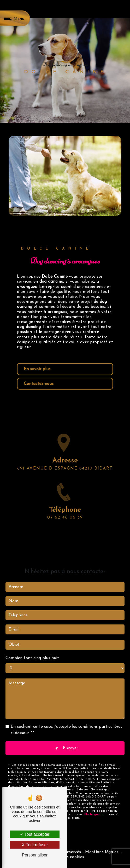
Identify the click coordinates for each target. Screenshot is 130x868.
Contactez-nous (39, 384)
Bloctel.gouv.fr (94, 808)
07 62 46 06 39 (65, 524)
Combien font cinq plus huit (32, 651)
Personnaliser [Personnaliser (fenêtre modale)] (35, 855)
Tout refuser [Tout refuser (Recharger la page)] (35, 845)
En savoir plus (37, 369)
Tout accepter (35, 834)
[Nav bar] (15, 18)
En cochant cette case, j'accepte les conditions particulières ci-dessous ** (66, 723)
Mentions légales (102, 852)
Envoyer (70, 741)
